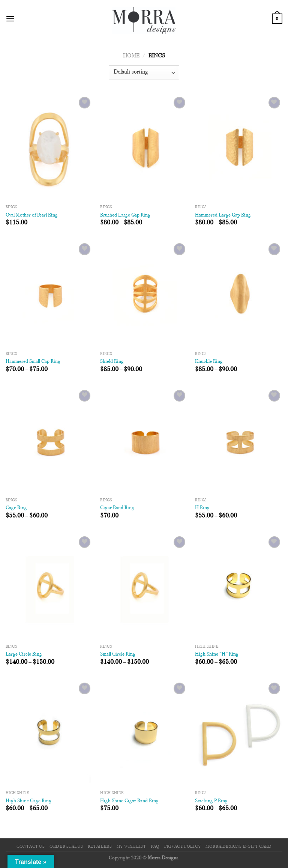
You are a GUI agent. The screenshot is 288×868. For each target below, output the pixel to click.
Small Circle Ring (118, 654)
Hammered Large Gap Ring (223, 215)
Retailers (100, 847)
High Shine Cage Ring (28, 801)
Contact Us (31, 847)
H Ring (202, 508)
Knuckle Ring (209, 362)
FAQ (155, 847)
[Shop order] (144, 73)
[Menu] (10, 19)
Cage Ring (16, 508)
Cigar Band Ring (117, 508)
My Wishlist (131, 847)
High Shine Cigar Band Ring (129, 801)
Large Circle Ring (24, 654)
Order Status (66, 847)
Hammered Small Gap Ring (33, 362)
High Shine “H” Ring (217, 654)
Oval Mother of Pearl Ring (32, 215)
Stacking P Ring (211, 801)
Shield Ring (112, 362)
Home (131, 56)
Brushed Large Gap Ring (125, 215)
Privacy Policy (183, 847)
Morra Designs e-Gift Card (238, 847)
